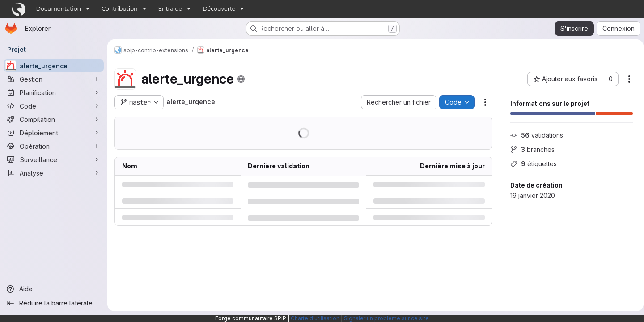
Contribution (119, 9)
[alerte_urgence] (54, 66)
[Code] (54, 106)
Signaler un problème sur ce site (386, 318)
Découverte (219, 9)
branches (529, 149)
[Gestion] (54, 79)
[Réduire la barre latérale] (54, 303)
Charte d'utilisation (315, 318)
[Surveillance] (54, 159)
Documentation (59, 9)
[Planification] (54, 92)
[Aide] (54, 289)
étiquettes (530, 164)
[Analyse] (54, 173)
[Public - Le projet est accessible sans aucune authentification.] (241, 79)
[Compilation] (54, 119)
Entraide (170, 9)
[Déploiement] (54, 133)
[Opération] (54, 146)
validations (534, 135)
